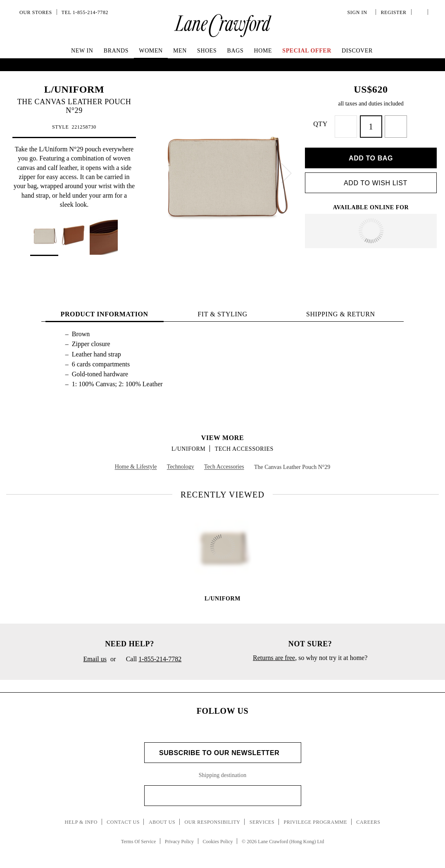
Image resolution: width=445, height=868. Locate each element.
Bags (236, 51)
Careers (368, 817)
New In (82, 51)
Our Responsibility (212, 817)
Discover (357, 51)
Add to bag (371, 153)
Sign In (359, 12)
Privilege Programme (315, 817)
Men (180, 51)
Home (263, 51)
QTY (328, 124)
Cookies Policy (218, 837)
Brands (116, 51)
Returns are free (274, 653)
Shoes (207, 51)
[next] (286, 173)
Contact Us (123, 817)
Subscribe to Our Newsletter (222, 748)
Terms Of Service (138, 837)
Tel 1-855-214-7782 (85, 12)
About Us (162, 817)
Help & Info (81, 817)
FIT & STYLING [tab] (222, 309)
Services (262, 817)
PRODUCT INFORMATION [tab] (105, 309)
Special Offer (307, 51)
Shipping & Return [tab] (341, 309)
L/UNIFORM (74, 89)
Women (151, 51)
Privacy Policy (179, 837)
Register (393, 12)
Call (150, 655)
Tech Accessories (244, 444)
